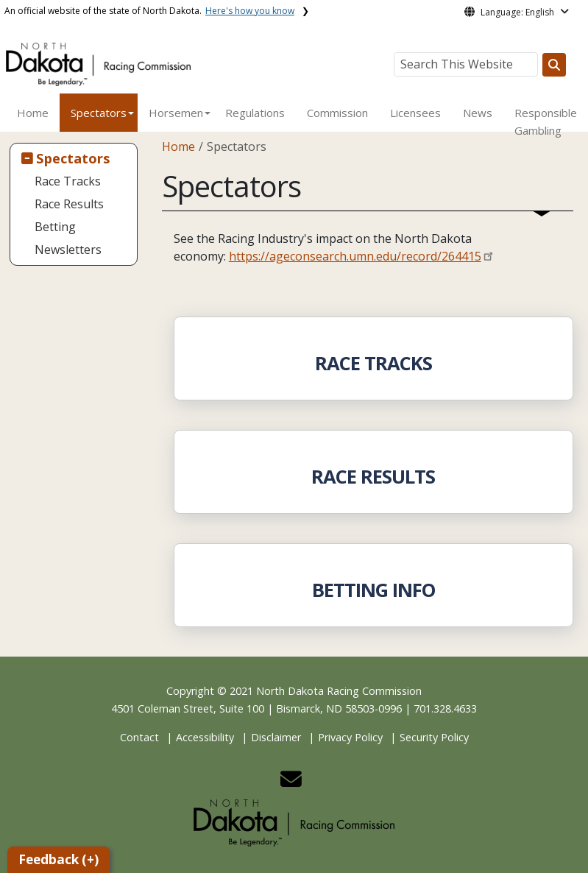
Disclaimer (276, 737)
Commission (337, 113)
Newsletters (68, 250)
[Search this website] (554, 65)
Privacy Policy (350, 737)
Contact (139, 737)
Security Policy (434, 737)
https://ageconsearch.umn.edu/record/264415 (355, 256)
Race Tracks (68, 181)
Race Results (69, 204)
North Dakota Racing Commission (339, 691)
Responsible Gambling (546, 121)
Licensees (415, 113)
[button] (291, 783)
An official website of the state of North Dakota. (149, 11)
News (478, 113)
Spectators (99, 113)
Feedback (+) (59, 859)
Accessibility (205, 737)
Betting (55, 227)
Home (33, 113)
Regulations (255, 113)
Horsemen (176, 113)
